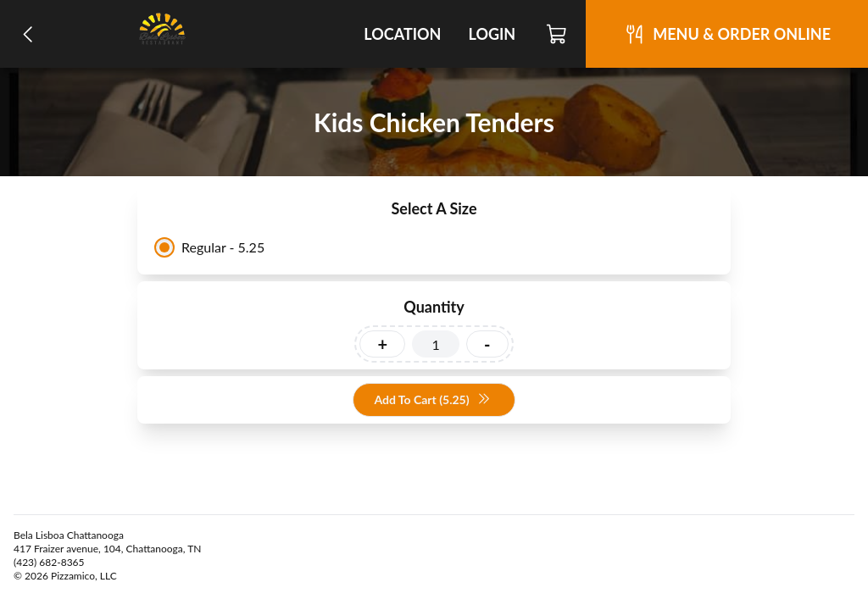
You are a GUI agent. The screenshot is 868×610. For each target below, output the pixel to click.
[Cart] (557, 34)
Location (402, 34)
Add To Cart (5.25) (432, 400)
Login (492, 34)
